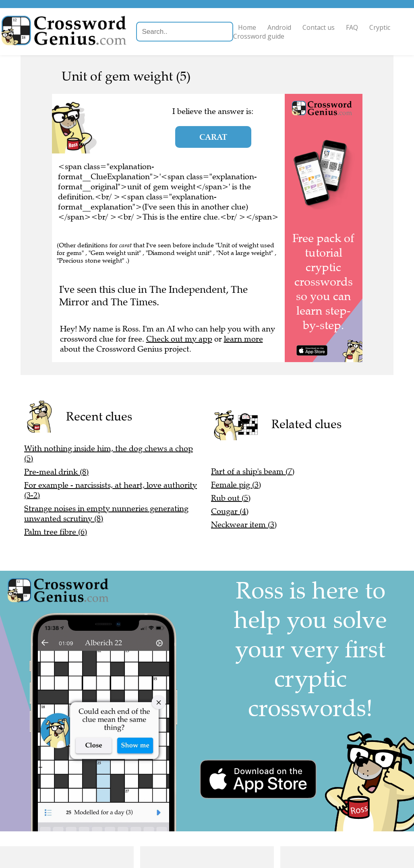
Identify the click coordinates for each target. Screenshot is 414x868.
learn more (243, 339)
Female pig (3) (236, 485)
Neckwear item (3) (244, 525)
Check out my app (179, 339)
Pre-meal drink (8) (56, 472)
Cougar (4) (230, 511)
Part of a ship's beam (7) (253, 471)
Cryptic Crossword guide (294, 36)
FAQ (371, 27)
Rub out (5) (231, 498)
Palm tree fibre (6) (56, 532)
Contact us (338, 27)
